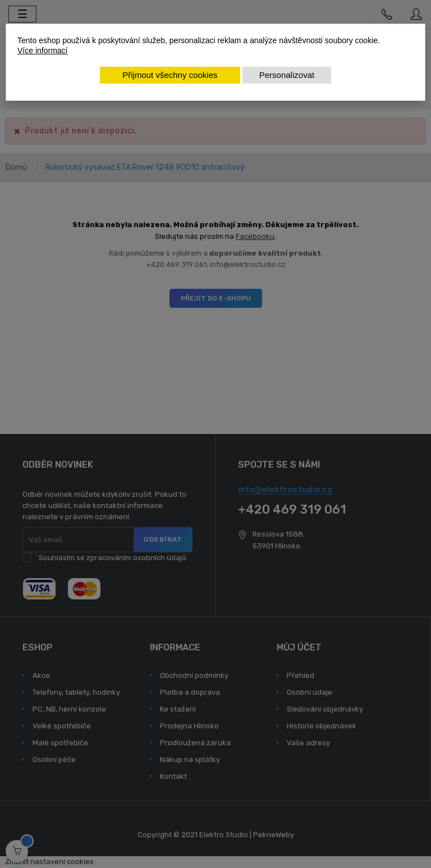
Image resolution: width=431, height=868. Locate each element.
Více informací (42, 50)
